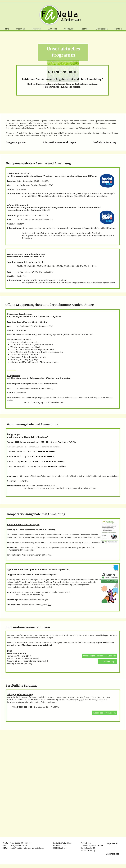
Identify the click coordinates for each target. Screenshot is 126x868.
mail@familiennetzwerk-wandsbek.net (102, 476)
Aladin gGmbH (92, 128)
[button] (100, 656)
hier (53, 476)
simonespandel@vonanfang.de (21, 550)
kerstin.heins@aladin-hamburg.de (34, 600)
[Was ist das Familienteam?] (105, 713)
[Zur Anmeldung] (107, 662)
